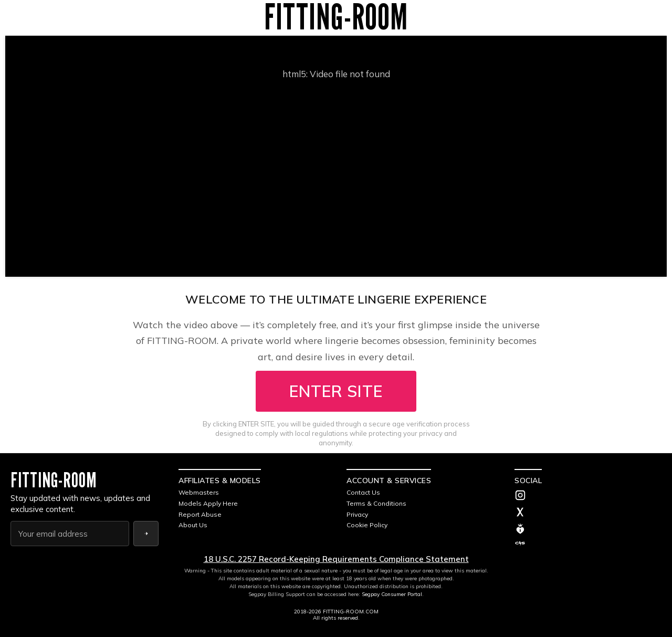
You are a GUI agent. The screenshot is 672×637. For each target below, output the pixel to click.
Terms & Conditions (376, 503)
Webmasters (199, 492)
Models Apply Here (208, 503)
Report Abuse (200, 514)
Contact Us (363, 492)
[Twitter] (588, 513)
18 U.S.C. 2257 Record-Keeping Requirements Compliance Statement (336, 559)
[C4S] (588, 544)
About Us (193, 525)
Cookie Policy (367, 525)
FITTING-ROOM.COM (351, 612)
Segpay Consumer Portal (392, 594)
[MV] (588, 529)
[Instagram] (588, 496)
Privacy (357, 514)
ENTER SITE (336, 391)
